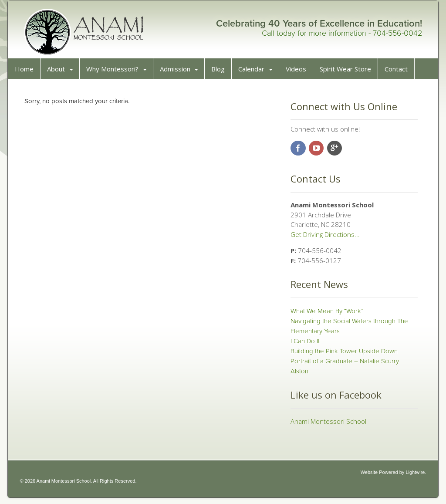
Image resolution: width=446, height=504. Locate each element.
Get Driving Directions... (324, 237)
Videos (299, 72)
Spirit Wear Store (348, 72)
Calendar (254, 72)
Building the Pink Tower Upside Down (343, 354)
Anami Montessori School (328, 424)
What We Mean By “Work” (326, 314)
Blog (221, 72)
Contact (399, 72)
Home (27, 72)
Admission (178, 72)
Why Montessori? (115, 72)
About (59, 72)
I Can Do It (304, 344)
